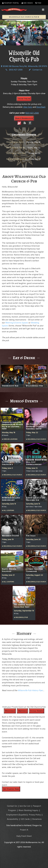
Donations (37, 819)
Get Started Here (11, 789)
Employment (12, 815)
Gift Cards (25, 819)
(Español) (23, 815)
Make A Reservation (24, 118)
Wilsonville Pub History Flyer (30, 690)
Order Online (24, 99)
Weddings (10, 711)
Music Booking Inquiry (28, 810)
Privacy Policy (35, 815)
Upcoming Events (24, 135)
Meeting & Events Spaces (17, 323)
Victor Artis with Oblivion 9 (19, 153)
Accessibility (13, 819)
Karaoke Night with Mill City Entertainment (26, 159)
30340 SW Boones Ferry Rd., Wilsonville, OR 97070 (24, 66)
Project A (24, 830)
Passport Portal (11, 3)
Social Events (37, 711)
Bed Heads (27, 3)
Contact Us (36, 70)
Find (38, 3)
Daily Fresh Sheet (24, 836)
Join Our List (25, 806)
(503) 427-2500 (14, 70)
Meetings (22, 711)
